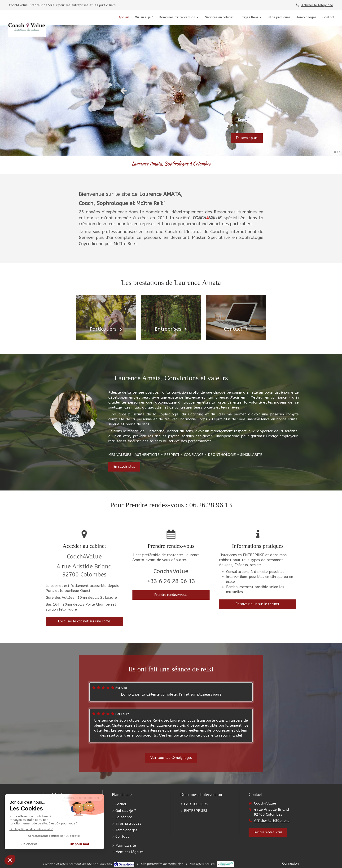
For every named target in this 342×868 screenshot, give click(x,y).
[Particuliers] (106, 317)
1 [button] (335, 152)
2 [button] (338, 152)
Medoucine (175, 864)
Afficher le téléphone (317, 5)
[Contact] (236, 317)
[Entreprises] (171, 317)
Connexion (290, 864)
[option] (171, 90)
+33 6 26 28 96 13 (171, 581)
